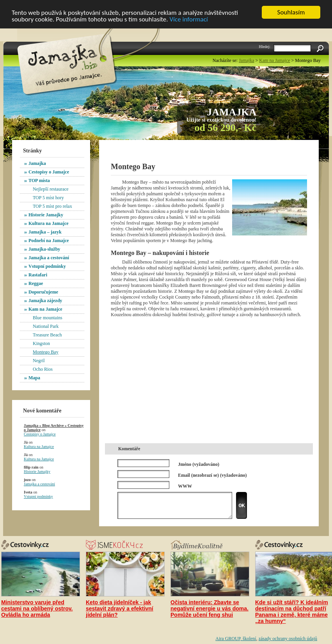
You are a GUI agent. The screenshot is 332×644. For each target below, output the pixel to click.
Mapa (34, 378)
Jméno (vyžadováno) (199, 464)
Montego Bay (46, 352)
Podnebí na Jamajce (49, 241)
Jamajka (37, 163)
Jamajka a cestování (49, 258)
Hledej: (265, 47)
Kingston (41, 343)
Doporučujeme (43, 292)
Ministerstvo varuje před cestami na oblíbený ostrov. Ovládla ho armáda (37, 609)
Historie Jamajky (46, 215)
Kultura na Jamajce (49, 223)
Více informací (188, 19)
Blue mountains (48, 318)
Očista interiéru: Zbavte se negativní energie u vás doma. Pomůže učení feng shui (209, 609)
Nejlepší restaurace (51, 189)
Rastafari (38, 275)
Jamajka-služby (44, 249)
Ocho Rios (43, 369)
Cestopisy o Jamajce (49, 172)
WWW (185, 486)
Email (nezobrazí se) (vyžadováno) (212, 475)
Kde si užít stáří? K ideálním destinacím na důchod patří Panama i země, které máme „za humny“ (292, 612)
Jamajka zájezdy (45, 301)
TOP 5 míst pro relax (52, 206)
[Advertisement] (202, 153)
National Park (46, 326)
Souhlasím (291, 12)
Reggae (36, 283)
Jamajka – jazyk (45, 232)
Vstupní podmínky (47, 266)
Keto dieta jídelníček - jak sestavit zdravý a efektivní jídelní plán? (120, 609)
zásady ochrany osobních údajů (288, 639)
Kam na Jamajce (45, 309)
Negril (39, 361)
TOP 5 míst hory (48, 198)
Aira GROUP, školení (236, 639)
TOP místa (39, 180)
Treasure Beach (47, 335)
